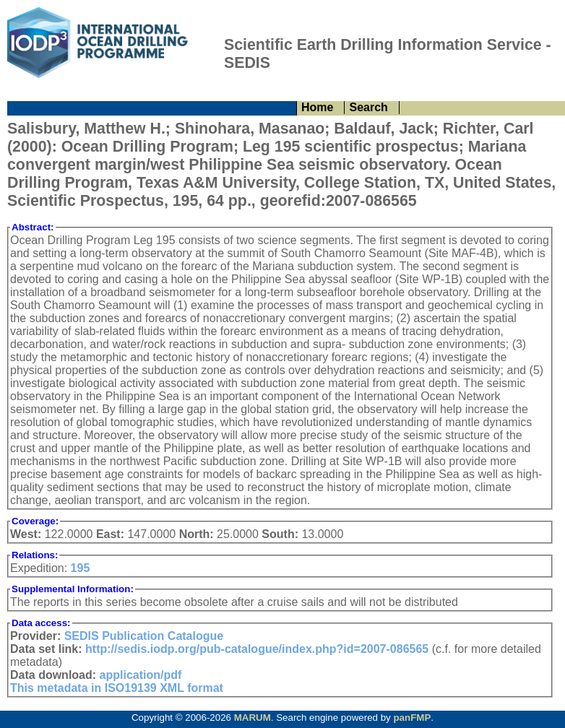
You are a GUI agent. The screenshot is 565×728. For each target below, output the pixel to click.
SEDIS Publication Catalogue (144, 636)
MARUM (253, 718)
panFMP (412, 718)
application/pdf (141, 675)
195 (81, 568)
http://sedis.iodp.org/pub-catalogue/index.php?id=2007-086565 (257, 649)
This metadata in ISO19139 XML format (117, 688)
